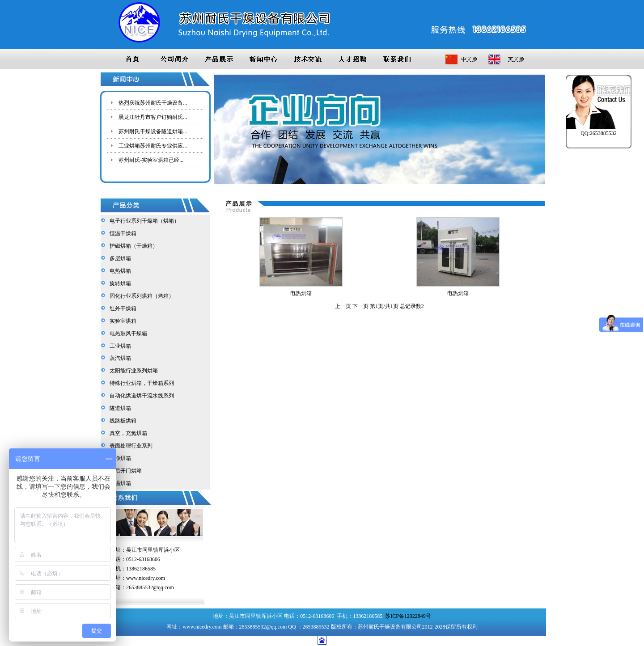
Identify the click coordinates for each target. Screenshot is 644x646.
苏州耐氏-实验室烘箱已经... (151, 160)
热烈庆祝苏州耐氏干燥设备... (153, 103)
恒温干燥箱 (122, 233)
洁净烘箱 (119, 458)
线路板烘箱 (122, 421)
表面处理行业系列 (130, 446)
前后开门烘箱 (124, 471)
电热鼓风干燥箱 (127, 334)
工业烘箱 (119, 346)
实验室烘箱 (122, 321)
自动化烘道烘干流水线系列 (140, 396)
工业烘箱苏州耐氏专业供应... (153, 146)
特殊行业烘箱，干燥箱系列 (140, 383)
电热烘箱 (119, 271)
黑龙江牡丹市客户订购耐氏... (153, 117)
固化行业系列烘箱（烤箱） (140, 296)
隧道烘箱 (119, 408)
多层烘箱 (119, 258)
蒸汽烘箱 (119, 358)
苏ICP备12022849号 (408, 616)
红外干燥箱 (122, 308)
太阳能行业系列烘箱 (132, 371)
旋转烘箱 (119, 283)
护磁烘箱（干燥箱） (132, 246)
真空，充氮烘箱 (127, 433)
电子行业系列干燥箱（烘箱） (143, 221)
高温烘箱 (119, 483)
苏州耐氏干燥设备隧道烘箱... (153, 131)
